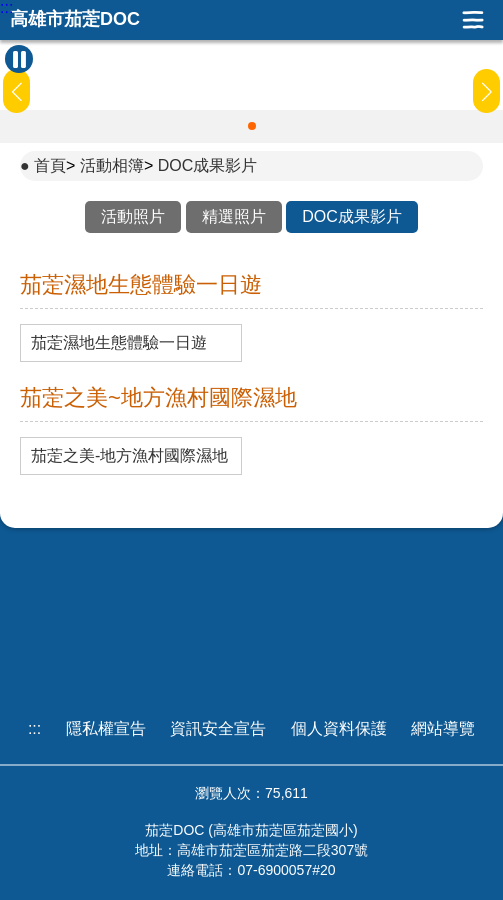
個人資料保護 (339, 728)
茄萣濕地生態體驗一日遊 (119, 343)
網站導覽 (443, 728)
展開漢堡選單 (473, 20)
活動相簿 (112, 165)
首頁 (50, 165)
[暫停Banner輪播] (19, 59)
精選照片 (234, 216)
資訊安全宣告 (218, 728)
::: (6, 8)
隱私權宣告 (106, 728)
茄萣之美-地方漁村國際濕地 (129, 456)
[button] (252, 126)
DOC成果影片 (208, 165)
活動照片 (133, 216)
